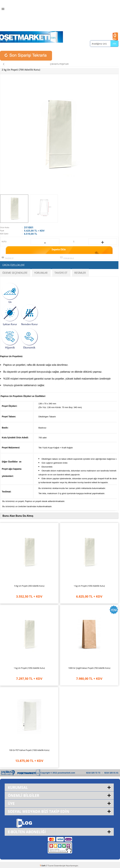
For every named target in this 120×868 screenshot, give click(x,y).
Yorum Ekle (69, 258)
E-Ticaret (50, 866)
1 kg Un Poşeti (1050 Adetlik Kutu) (89, 586)
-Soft (43, 866)
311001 (29, 227)
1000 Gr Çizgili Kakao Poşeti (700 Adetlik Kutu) (89, 668)
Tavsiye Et (9, 258)
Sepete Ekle (59, 249)
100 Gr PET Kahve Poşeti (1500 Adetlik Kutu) (29, 750)
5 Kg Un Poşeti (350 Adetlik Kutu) (29, 586)
